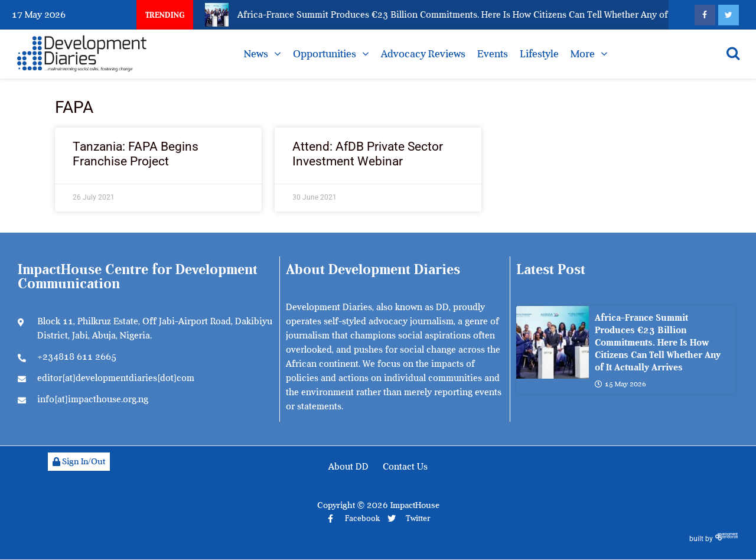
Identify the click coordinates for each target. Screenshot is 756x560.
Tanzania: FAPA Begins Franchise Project (136, 154)
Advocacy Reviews (423, 54)
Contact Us (405, 467)
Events (493, 54)
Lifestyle (539, 54)
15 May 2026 (620, 384)
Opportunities (325, 54)
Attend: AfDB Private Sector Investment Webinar (368, 154)
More (583, 54)
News (256, 54)
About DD (348, 467)
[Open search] (733, 53)
